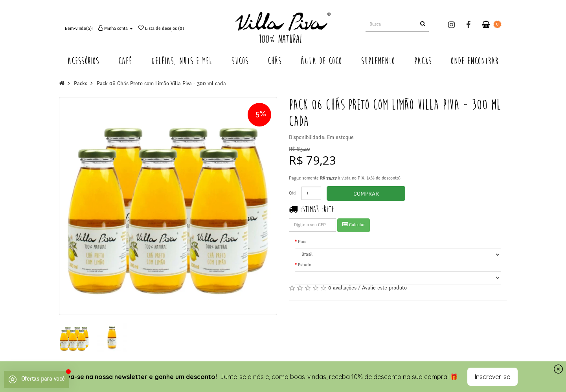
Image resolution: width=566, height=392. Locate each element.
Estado (305, 265)
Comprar (366, 194)
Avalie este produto (384, 288)
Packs (81, 84)
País (302, 242)
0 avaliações (342, 288)
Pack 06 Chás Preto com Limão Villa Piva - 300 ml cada (161, 84)
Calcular (354, 224)
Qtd (292, 193)
